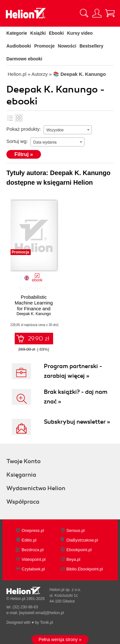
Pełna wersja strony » (60, 640)
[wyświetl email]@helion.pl (41, 613)
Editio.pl (29, 540)
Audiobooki (19, 46)
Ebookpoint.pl (79, 550)
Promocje (44, 46)
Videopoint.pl (34, 559)
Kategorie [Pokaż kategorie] (17, 33)
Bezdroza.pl (33, 550)
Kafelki (19, 118)
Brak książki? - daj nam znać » (76, 397)
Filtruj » (24, 154)
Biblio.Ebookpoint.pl (85, 569)
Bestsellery (91, 46)
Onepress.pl (33, 530)
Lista (10, 118)
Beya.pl (73, 559)
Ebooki (56, 33)
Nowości (67, 46)
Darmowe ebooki (24, 59)
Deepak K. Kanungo (34, 314)
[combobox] (68, 130)
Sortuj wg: (17, 141)
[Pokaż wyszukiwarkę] (84, 13)
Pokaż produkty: (24, 129)
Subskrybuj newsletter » (77, 422)
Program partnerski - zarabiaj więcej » (73, 371)
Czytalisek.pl (33, 569)
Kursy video (80, 33)
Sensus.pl (76, 530)
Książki (38, 33)
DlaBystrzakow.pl (82, 540)
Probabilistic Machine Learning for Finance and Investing (34, 306)
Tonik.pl (47, 622)
